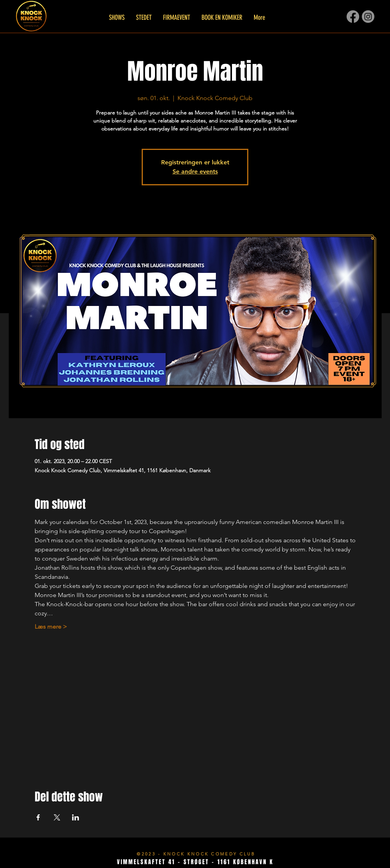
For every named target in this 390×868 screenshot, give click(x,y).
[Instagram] (368, 17)
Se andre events (195, 171)
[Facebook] (353, 17)
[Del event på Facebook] (38, 817)
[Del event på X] (57, 817)
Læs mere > (51, 627)
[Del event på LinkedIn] (76, 817)
